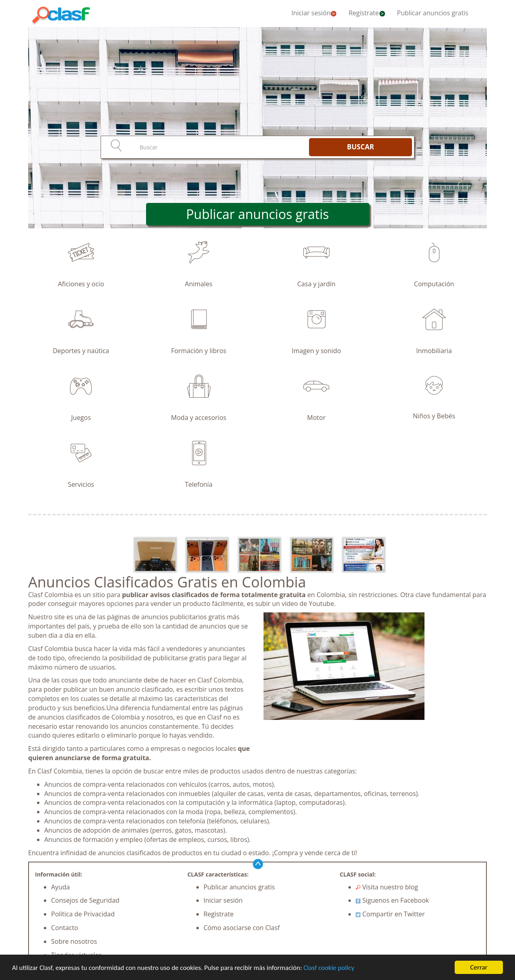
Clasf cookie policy (329, 968)
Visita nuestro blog (387, 887)
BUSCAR (360, 147)
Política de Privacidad (83, 914)
